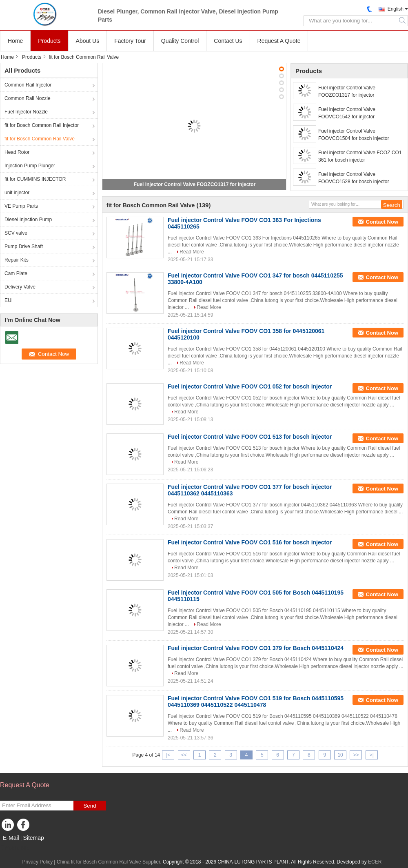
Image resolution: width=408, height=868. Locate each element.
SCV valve (16, 233)
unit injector (17, 193)
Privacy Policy (38, 862)
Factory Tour (130, 41)
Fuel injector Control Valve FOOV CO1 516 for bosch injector (250, 542)
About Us (88, 41)
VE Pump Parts (21, 206)
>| (372, 755)
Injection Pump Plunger (30, 166)
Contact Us (228, 41)
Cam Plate (16, 273)
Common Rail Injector (28, 85)
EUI (9, 300)
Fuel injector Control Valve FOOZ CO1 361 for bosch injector (360, 156)
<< (184, 755)
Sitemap (33, 838)
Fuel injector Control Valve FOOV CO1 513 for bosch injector (250, 437)
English (396, 9)
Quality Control (180, 41)
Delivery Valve (20, 287)
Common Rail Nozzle (28, 98)
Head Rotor (17, 152)
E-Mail (11, 838)
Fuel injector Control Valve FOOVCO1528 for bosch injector (354, 178)
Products (49, 41)
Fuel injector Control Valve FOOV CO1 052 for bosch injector (250, 386)
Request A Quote (279, 41)
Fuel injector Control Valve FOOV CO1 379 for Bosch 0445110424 (256, 648)
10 (340, 755)
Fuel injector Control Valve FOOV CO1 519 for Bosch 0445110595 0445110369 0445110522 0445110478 (256, 702)
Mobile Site (14, 848)
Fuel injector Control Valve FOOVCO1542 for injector (347, 113)
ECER (375, 862)
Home (15, 41)
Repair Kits (17, 260)
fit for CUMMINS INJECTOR (35, 179)
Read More (192, 252)
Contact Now (382, 222)
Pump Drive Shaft (24, 246)
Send (90, 806)
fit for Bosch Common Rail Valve (40, 139)
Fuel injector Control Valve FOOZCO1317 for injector (195, 184)
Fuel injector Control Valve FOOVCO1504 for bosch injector (354, 135)
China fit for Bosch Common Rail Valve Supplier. (110, 862)
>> (356, 755)
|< (168, 755)
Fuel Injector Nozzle (26, 112)
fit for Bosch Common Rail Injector (42, 125)
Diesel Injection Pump (28, 220)
